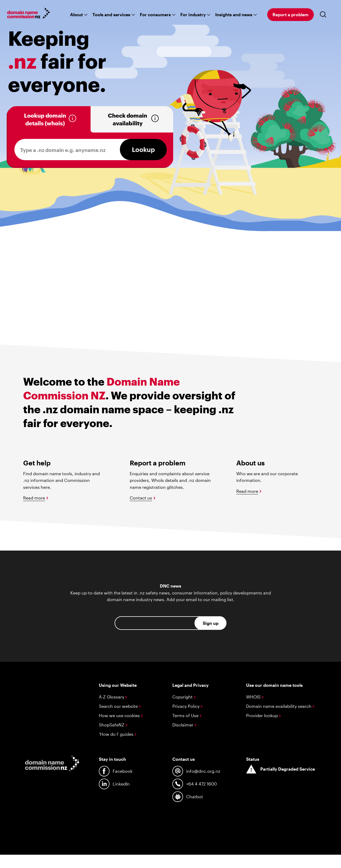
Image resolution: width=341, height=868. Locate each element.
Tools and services (111, 15)
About (76, 15)
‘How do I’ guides (118, 734)
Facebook (116, 771)
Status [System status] (253, 759)
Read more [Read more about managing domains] (34, 498)
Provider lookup (263, 715)
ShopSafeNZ (113, 725)
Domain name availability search (280, 706)
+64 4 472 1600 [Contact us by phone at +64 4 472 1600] (195, 784)
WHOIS (255, 697)
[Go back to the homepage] (29, 14)
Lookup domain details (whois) (45, 119)
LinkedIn (114, 784)
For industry (193, 15)
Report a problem (291, 15)
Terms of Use (187, 715)
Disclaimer (184, 725)
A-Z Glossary (113, 697)
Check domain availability (127, 119)
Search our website (120, 706)
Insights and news (234, 15)
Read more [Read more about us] (247, 491)
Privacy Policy (187, 706)
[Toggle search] (324, 15)
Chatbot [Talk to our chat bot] (188, 797)
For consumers (155, 15)
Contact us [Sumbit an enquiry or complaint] (141, 498)
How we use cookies (121, 715)
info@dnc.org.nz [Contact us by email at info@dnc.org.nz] (196, 771)
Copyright (184, 697)
